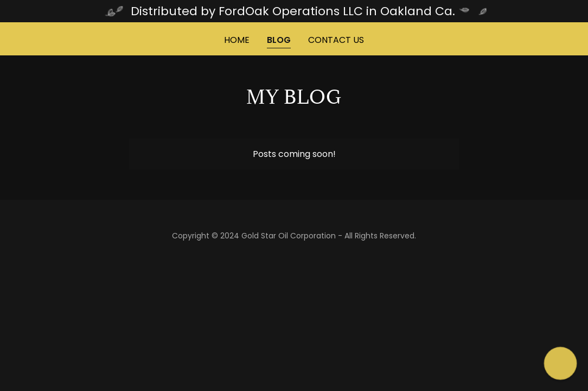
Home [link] (237, 40)
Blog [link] (279, 40)
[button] (561, 364)
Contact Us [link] (336, 40)
